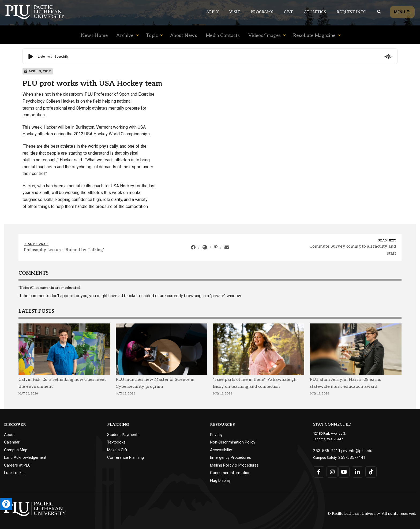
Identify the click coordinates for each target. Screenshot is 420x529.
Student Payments (123, 435)
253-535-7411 (324, 450)
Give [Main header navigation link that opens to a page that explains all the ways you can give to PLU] (289, 12)
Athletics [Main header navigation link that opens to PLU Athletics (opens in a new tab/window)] (315, 12)
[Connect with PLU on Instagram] (331, 470)
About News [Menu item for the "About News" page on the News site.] (184, 36)
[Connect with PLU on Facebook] (319, 470)
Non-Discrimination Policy (233, 442)
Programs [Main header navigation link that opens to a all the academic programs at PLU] (262, 12)
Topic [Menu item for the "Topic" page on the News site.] (152, 36)
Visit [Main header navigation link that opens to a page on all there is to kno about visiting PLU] (235, 12)
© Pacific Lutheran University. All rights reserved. (372, 514)
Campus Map (16, 450)
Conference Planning (125, 457)
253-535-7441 (349, 456)
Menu (402, 12)
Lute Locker (14, 473)
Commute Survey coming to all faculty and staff (353, 250)
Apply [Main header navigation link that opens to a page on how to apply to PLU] (212, 12)
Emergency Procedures (230, 457)
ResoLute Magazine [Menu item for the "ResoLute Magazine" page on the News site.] (314, 36)
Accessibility (221, 450)
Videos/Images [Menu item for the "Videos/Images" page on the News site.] (265, 36)
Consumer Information (230, 473)
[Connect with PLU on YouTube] (343, 470)
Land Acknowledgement (25, 457)
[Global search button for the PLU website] (379, 12)
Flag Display (220, 480)
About (9, 435)
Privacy (216, 435)
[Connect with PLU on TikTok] (367, 470)
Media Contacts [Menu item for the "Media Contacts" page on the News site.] (223, 36)
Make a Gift (117, 450)
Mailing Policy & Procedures (234, 465)
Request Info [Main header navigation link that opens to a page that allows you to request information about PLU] (351, 12)
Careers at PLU (17, 465)
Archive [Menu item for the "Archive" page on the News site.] (125, 36)
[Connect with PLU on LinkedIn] (355, 470)
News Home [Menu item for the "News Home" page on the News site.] (94, 36)
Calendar (12, 442)
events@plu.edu (349, 450)
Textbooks (116, 442)
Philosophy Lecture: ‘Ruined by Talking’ (64, 250)
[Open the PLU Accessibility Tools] (6, 504)
